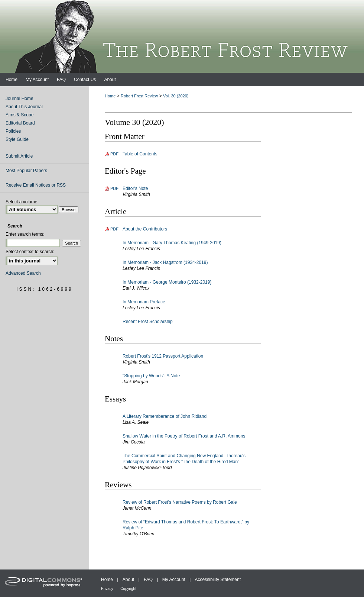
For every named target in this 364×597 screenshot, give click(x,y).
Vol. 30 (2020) (176, 96)
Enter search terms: (25, 234)
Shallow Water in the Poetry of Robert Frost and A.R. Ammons (184, 436)
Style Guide (17, 139)
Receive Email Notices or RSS (36, 185)
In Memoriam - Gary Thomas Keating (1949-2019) (172, 243)
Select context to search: (30, 252)
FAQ (148, 580)
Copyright (128, 589)
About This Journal (24, 107)
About (128, 580)
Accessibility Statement (218, 580)
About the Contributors (145, 229)
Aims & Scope (19, 115)
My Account (174, 580)
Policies (13, 131)
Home (110, 96)
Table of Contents (140, 154)
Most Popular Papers (26, 171)
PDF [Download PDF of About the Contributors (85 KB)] (114, 229)
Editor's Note (135, 188)
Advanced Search (23, 273)
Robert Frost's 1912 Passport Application (163, 356)
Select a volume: (22, 202)
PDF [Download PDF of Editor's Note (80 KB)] (114, 188)
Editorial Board (20, 123)
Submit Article (19, 156)
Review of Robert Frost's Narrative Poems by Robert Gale (180, 502)
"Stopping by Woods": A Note (151, 376)
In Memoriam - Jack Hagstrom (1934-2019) (165, 262)
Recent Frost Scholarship (148, 322)
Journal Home (19, 99)
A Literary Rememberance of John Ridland (165, 416)
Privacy (107, 589)
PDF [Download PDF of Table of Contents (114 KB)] (114, 154)
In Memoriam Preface (144, 302)
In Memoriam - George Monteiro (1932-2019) (167, 282)
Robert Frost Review (139, 96)
